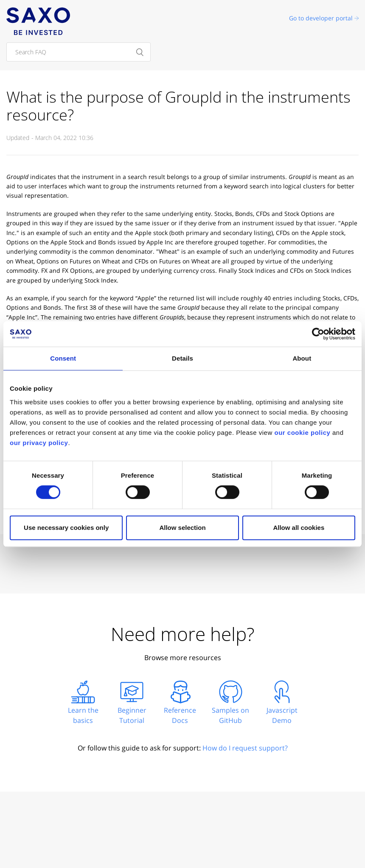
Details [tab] (182, 358)
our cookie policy (302, 433)
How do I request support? (245, 748)
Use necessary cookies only (66, 528)
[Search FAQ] (79, 52)
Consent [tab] (63, 358)
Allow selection (182, 528)
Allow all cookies (299, 528)
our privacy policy (39, 443)
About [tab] (302, 358)
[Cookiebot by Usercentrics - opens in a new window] (318, 334)
